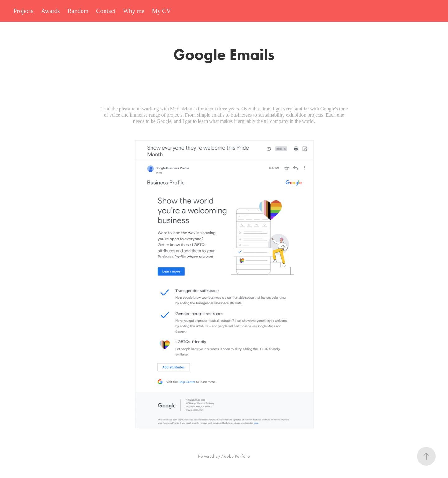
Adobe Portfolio (236, 456)
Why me (134, 11)
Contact (106, 11)
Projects (23, 11)
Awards (50, 11)
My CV (162, 11)
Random (78, 11)
